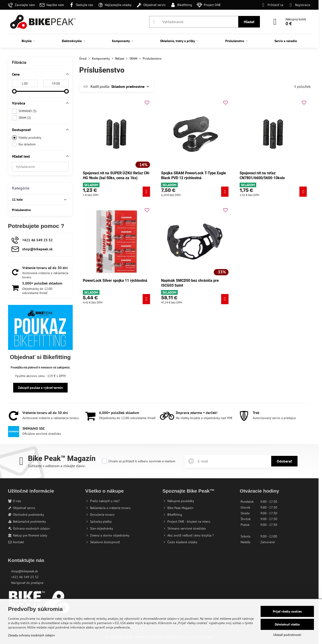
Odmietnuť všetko (287, 624)
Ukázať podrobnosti (287, 635)
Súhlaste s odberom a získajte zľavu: (57, 466)
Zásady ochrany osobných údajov (32, 635)
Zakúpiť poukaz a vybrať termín (40, 388)
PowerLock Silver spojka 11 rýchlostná (115, 281)
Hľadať (249, 22)
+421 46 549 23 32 (25, 577)
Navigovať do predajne (27, 583)
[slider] (14, 91)
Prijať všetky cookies (287, 611)
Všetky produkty (27, 138)
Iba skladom (24, 144)
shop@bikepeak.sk (24, 571)
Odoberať (284, 461)
